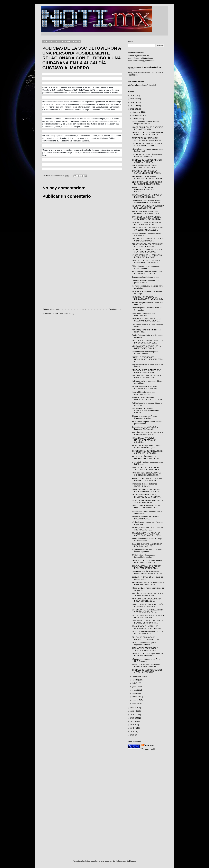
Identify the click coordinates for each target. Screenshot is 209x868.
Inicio (84, 309)
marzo (135, 697)
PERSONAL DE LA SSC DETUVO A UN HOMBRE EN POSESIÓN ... (148, 655)
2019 (133, 715)
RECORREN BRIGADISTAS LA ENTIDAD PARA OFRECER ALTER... (148, 298)
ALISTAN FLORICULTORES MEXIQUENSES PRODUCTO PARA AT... (147, 359)
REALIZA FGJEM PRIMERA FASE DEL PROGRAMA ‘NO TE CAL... (147, 223)
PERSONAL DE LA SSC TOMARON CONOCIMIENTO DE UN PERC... (146, 262)
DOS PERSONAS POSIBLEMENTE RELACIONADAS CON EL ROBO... (147, 490)
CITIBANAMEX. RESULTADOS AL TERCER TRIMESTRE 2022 (146, 649)
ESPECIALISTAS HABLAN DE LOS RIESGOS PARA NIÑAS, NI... (146, 666)
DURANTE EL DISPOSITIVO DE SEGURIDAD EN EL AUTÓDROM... (147, 139)
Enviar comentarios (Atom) (64, 313)
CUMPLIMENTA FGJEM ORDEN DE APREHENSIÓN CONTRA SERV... (147, 201)
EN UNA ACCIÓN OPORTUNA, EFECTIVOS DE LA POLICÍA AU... (147, 496)
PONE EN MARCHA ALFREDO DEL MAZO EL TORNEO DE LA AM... (146, 507)
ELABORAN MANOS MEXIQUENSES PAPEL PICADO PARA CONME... (147, 183)
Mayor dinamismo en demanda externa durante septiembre (147, 551)
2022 (133, 109)
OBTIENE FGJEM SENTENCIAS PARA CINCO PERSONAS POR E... (147, 611)
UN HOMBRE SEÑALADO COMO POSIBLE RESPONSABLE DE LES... (148, 572)
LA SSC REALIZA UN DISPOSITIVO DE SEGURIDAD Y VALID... (148, 501)
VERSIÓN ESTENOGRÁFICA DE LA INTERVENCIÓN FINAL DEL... (146, 347)
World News (149, 745)
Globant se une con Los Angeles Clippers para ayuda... (145, 417)
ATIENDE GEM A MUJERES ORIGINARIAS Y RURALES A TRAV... (148, 399)
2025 (133, 99)
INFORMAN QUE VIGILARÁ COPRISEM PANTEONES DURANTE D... (148, 207)
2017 (133, 721)
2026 (133, 96)
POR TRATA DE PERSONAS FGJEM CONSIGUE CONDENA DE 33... (147, 474)
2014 (133, 731)
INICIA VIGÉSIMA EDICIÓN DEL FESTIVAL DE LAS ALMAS (145, 167)
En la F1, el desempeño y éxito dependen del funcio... (144, 644)
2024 (133, 102)
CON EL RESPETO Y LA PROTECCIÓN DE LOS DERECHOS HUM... (148, 605)
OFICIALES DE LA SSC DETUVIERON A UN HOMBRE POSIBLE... (147, 145)
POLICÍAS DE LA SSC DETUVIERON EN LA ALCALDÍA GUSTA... (147, 377)
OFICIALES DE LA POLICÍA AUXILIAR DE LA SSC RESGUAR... (147, 156)
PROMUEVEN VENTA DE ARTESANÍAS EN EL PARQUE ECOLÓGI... (148, 583)
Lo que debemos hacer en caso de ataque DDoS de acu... (146, 123)
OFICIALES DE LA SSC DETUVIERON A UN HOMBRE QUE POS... (147, 251)
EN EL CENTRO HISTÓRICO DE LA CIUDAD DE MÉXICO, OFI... (146, 447)
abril (134, 693)
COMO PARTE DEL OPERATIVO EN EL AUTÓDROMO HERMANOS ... (148, 229)
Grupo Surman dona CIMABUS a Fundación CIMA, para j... (145, 428)
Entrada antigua (115, 309)
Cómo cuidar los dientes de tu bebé (146, 277)
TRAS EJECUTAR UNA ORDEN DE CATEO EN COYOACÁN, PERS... (146, 534)
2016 (133, 725)
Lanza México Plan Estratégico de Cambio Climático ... (145, 353)
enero (135, 704)
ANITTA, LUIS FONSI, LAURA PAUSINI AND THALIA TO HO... (147, 529)
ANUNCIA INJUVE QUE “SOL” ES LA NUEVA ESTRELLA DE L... (147, 600)
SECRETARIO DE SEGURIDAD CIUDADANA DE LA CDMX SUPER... (148, 178)
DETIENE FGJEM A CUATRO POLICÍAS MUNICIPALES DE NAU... (148, 616)
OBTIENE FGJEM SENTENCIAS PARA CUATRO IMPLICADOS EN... (147, 452)
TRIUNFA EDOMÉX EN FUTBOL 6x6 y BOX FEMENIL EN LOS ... (147, 196)
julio (134, 683)
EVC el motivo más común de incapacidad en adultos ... (144, 556)
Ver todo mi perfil (148, 749)
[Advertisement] (82, 284)
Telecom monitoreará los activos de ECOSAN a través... (146, 518)
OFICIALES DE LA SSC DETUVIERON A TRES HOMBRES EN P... (147, 671)
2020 (133, 711)
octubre (136, 119)
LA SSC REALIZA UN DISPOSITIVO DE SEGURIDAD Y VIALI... (148, 633)
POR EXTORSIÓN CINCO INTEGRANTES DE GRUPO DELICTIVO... (144, 189)
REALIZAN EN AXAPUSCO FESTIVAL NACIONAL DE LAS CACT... (147, 273)
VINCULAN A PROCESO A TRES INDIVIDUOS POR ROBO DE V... (146, 212)
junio (135, 687)
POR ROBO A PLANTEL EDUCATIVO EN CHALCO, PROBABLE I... (147, 479)
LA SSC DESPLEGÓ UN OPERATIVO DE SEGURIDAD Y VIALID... (147, 256)
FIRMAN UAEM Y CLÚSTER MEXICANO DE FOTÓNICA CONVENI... (144, 440)
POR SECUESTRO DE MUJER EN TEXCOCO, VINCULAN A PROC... (147, 469)
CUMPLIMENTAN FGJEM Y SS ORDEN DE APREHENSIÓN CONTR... (148, 622)
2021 (133, 708)
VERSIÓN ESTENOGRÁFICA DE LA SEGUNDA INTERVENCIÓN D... (146, 320)
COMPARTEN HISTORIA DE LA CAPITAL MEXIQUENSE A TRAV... (147, 172)
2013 (133, 735)
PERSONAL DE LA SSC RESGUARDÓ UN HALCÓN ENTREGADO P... (147, 134)
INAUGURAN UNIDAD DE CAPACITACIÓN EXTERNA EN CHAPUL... (145, 411)
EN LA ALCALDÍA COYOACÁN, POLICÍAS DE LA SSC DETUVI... (146, 638)
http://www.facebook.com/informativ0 (142, 85)
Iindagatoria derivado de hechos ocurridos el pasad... (144, 485)
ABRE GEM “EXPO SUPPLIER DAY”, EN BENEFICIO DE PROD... (147, 371)
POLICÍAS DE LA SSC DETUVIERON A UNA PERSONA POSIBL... (148, 240)
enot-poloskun (106, 861)
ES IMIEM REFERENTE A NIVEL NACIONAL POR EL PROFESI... (146, 388)
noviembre (137, 115)
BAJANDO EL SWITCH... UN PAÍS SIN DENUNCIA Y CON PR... (147, 545)
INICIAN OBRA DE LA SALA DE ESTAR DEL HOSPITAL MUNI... (148, 128)
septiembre (137, 676)
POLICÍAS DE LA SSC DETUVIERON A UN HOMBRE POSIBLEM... (148, 433)
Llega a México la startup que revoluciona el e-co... (143, 314)
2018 (133, 718)
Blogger (132, 861)
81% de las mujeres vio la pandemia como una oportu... (146, 267)
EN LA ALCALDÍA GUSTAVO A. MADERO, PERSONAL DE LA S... (146, 458)
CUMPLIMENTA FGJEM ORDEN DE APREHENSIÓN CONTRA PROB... (147, 218)
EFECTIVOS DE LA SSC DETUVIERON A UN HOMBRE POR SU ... (148, 245)
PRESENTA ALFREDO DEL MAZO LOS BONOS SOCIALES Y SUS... (148, 342)
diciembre (137, 112)
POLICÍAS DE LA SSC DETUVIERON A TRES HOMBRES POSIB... (148, 594)
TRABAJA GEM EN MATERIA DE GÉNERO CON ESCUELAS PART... (147, 627)
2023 (133, 106)
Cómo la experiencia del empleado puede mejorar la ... (146, 282)
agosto (135, 680)
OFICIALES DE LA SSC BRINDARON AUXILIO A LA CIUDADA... (147, 161)
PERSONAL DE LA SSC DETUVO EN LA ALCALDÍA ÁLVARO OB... (147, 562)
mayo (135, 690)
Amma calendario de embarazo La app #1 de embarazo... (147, 540)
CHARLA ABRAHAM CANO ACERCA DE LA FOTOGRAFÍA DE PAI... (147, 567)
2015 (133, 728)
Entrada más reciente (51, 309)
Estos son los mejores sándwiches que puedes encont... (147, 423)
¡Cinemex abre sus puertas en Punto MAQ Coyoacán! (146, 660)
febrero (135, 700)
